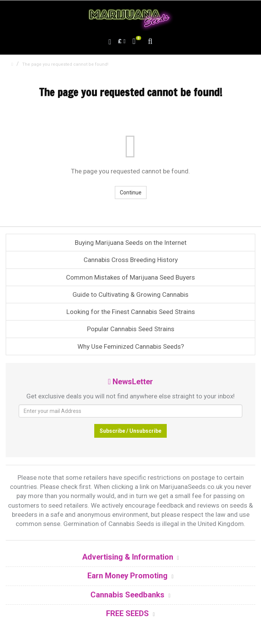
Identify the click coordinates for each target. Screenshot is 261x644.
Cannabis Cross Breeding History (131, 260)
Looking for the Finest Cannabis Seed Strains (131, 312)
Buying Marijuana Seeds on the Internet (131, 243)
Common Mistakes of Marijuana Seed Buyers (130, 277)
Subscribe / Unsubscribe (130, 431)
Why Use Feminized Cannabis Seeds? (131, 346)
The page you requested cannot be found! (65, 64)
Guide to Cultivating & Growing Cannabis (130, 294)
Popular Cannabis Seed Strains (131, 329)
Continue (131, 193)
